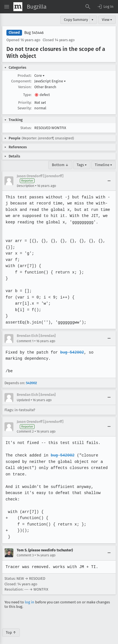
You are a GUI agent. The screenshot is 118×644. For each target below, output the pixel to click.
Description (26, 186)
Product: (25, 76)
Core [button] (39, 76)
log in (30, 596)
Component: (21, 81)
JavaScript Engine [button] (50, 81)
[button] (105, 7)
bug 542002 (71, 352)
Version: (25, 87)
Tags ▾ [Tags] (82, 165)
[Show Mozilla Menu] (18, 7)
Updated (23, 400)
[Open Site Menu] (7, 7)
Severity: (25, 108)
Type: (27, 95)
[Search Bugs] (88, 7)
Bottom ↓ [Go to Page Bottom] (60, 165)
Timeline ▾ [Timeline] (103, 165)
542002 (31, 383)
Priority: (25, 103)
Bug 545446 (34, 33)
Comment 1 (25, 341)
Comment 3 (25, 549)
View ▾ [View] (107, 20)
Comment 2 (25, 431)
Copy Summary (76, 20)
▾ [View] (92, 20)
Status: (26, 128)
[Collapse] (109, 181)
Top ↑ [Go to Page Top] (11, 626)
